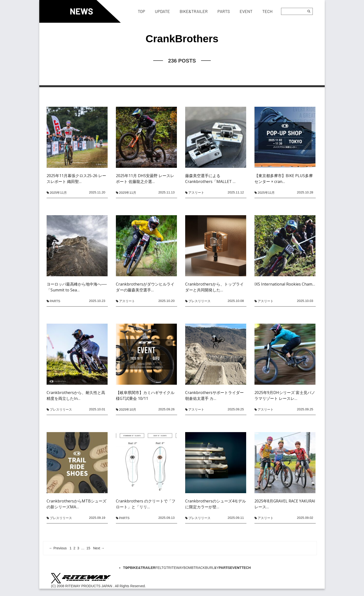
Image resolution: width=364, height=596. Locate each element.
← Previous (58, 548)
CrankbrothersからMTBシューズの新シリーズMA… (76, 504)
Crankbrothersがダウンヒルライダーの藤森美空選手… (145, 287)
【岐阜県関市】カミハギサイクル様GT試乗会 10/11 (145, 395)
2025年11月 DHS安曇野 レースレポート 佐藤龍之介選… (145, 179)
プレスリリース (199, 301)
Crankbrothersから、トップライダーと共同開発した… (214, 287)
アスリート (196, 193)
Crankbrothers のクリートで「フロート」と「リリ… (146, 504)
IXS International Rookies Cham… (285, 284)
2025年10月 (128, 410)
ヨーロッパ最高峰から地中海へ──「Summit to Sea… (77, 287)
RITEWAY (176, 568)
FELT (159, 568)
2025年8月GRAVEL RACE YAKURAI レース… (285, 504)
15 (88, 548)
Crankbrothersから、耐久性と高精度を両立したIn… (76, 395)
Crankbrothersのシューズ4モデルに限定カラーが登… (216, 504)
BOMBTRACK (194, 568)
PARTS (55, 301)
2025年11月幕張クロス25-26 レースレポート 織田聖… (76, 179)
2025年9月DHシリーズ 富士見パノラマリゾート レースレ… (285, 395)
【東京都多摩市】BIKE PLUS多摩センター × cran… (284, 179)
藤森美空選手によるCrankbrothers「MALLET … (210, 179)
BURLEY (212, 568)
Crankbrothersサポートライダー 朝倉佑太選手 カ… (214, 395)
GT (166, 568)
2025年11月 (58, 193)
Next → (99, 548)
